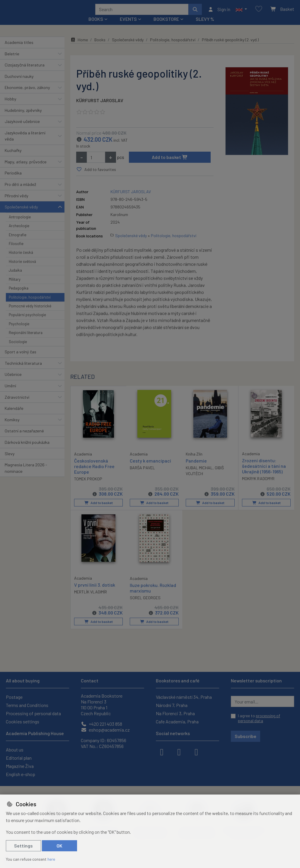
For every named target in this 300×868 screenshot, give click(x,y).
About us (15, 750)
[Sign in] (219, 13)
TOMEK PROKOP (88, 486)
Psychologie (19, 332)
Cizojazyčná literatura (25, 73)
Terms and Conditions (27, 705)
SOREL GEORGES (145, 605)
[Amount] (96, 165)
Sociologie (18, 349)
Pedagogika (19, 296)
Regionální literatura (26, 340)
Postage (14, 697)
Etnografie (18, 242)
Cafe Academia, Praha (177, 721)
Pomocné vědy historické (30, 314)
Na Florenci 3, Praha (175, 713)
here (51, 859)
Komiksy (12, 428)
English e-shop (21, 774)
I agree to (259, 718)
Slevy (10, 461)
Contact (90, 680)
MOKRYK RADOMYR (258, 486)
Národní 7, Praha (172, 705)
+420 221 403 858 (102, 724)
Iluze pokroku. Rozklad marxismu (153, 595)
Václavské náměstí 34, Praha (184, 697)
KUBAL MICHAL (199, 476)
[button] (241, 13)
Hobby (11, 107)
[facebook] (162, 751)
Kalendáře (14, 416)
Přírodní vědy (17, 203)
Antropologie (20, 225)
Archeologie (19, 234)
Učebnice (13, 382)
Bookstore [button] (166, 27)
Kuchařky (13, 158)
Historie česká (21, 260)
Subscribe (246, 736)
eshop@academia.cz (105, 730)
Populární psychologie (27, 323)
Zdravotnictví (17, 405)
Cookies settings (23, 721)
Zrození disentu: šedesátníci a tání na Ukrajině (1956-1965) (264, 474)
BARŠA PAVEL (142, 476)
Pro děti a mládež (20, 192)
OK (59, 846)
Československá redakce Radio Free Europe (94, 474)
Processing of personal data (33, 713)
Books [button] (96, 27)
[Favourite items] (259, 13)
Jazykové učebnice (22, 129)
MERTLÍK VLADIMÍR (91, 599)
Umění (10, 394)
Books (100, 48)
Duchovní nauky (19, 84)
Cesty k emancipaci (150, 469)
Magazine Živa (20, 766)
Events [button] (128, 27)
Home (79, 48)
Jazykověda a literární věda (25, 144)
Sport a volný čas (21, 360)
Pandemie (196, 469)
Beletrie (12, 61)
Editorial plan (19, 758)
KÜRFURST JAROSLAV (100, 108)
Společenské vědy (21, 215)
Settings (23, 846)
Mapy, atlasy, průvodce (26, 170)
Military (15, 287)
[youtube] (196, 751)
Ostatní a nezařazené (24, 439)
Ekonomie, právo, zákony (27, 95)
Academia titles (19, 50)
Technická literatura (23, 371)
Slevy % (205, 27)
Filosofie (16, 251)
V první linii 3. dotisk (95, 592)
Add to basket (170, 165)
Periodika (13, 181)
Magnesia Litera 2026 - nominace (26, 476)
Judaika (15, 278)
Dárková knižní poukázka (27, 450)
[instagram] (179, 751)
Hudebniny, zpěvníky (23, 118)
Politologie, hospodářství (30, 305)
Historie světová (22, 269)
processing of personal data (259, 718)
